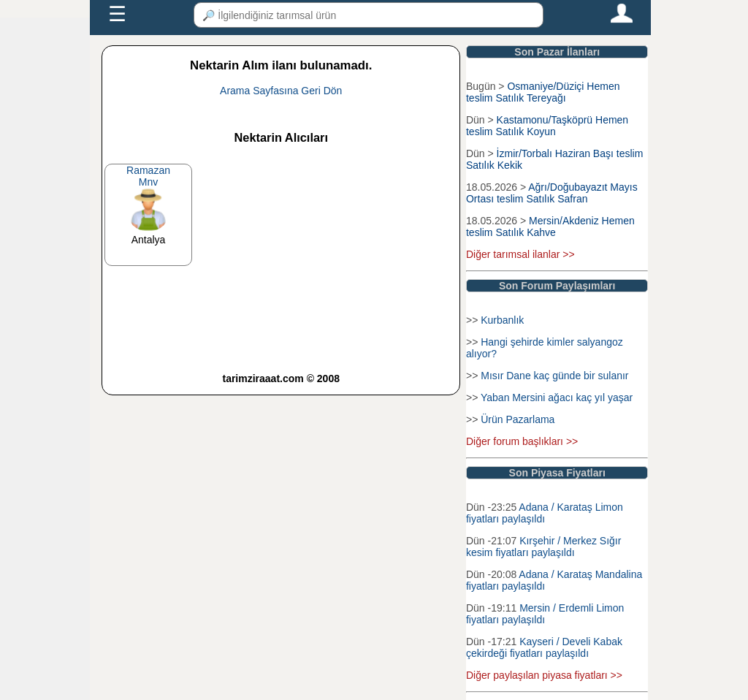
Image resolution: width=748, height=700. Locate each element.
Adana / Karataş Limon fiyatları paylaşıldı (545, 513)
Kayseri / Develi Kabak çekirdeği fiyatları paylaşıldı (544, 647)
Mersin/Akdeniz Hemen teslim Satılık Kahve (550, 227)
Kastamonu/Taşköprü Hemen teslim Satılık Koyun (547, 126)
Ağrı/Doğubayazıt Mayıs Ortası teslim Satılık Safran (552, 193)
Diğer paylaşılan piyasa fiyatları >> (544, 675)
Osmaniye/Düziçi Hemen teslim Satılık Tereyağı (543, 92)
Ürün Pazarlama (518, 419)
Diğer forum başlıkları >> (522, 441)
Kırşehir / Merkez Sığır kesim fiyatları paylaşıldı (543, 547)
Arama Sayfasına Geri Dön (281, 91)
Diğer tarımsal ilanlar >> (520, 254)
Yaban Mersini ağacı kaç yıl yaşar (557, 397)
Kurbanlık (502, 320)
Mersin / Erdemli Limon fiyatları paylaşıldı (545, 614)
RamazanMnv (148, 176)
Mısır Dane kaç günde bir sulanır (554, 376)
